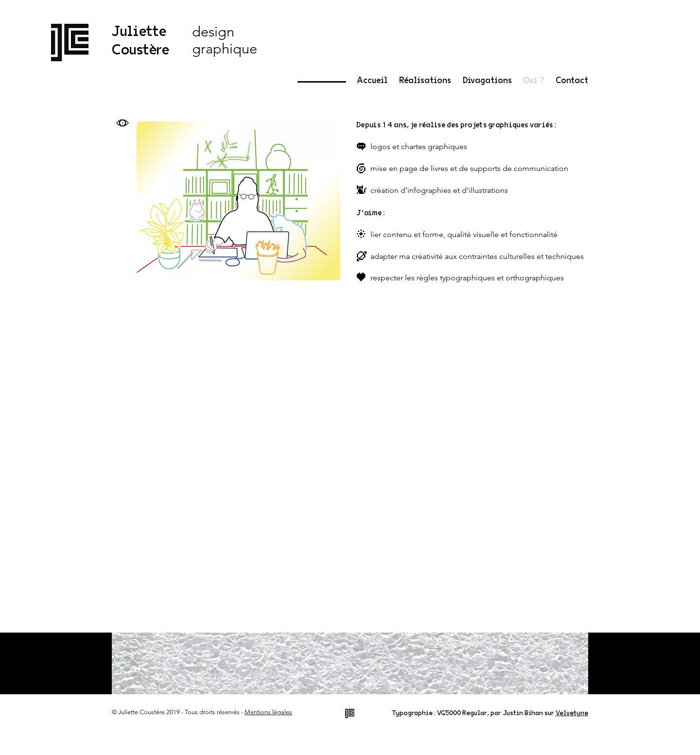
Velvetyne (572, 713)
